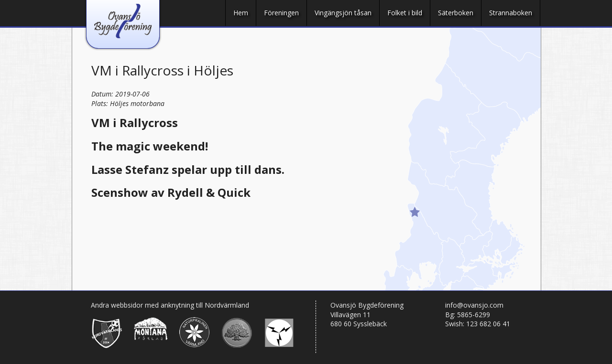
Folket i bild (405, 13)
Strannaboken (511, 13)
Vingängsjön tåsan (343, 13)
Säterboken (456, 13)
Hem (241, 13)
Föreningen (281, 13)
